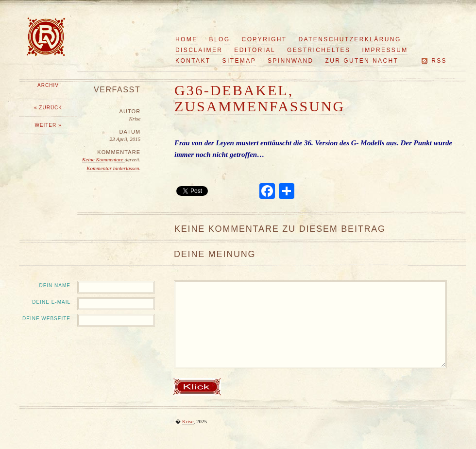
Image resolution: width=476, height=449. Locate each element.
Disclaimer (199, 50)
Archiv (48, 85)
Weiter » (48, 125)
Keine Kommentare (103, 159)
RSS (439, 61)
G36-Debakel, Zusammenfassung (260, 98)
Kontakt (193, 61)
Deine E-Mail (51, 302)
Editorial (255, 50)
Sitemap (239, 61)
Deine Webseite (46, 319)
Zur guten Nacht (362, 61)
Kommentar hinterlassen (113, 168)
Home (187, 39)
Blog (220, 39)
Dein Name (55, 285)
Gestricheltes (319, 50)
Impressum (385, 50)
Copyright (264, 39)
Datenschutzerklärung (350, 39)
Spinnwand (291, 61)
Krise (188, 421)
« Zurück (48, 108)
